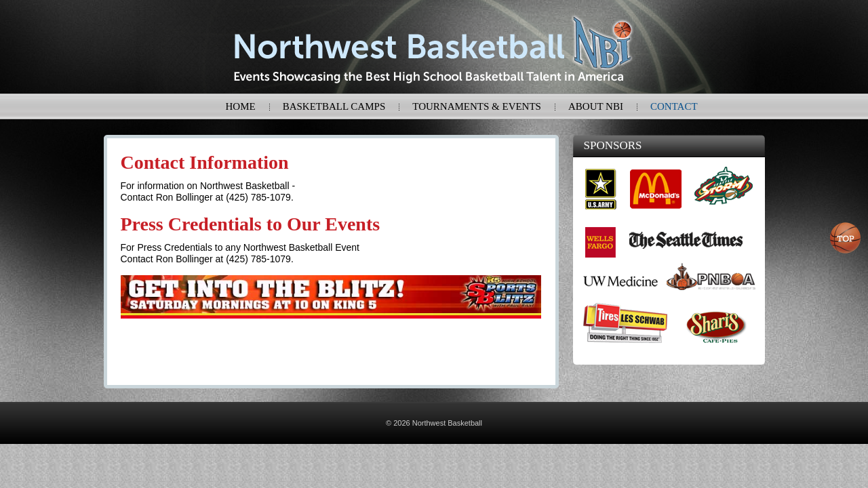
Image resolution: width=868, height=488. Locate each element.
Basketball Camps (334, 106)
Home (241, 106)
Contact (674, 106)
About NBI (596, 106)
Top (846, 238)
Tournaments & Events (477, 106)
